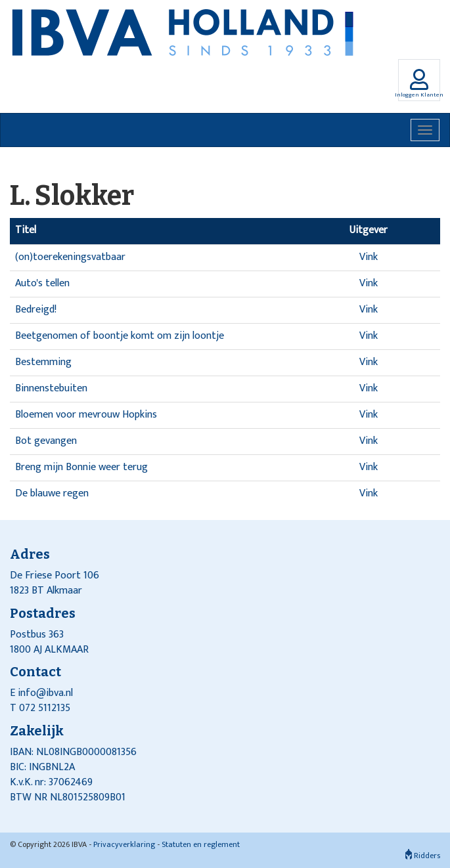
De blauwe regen (52, 493)
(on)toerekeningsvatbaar (70, 257)
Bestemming (43, 362)
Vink (369, 257)
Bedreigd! (36, 310)
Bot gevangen (46, 441)
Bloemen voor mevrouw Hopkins (86, 415)
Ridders (423, 856)
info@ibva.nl (45, 693)
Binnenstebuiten (51, 388)
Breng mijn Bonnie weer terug (81, 467)
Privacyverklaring (124, 844)
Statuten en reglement (201, 844)
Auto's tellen (42, 283)
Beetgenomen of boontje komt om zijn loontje (120, 336)
